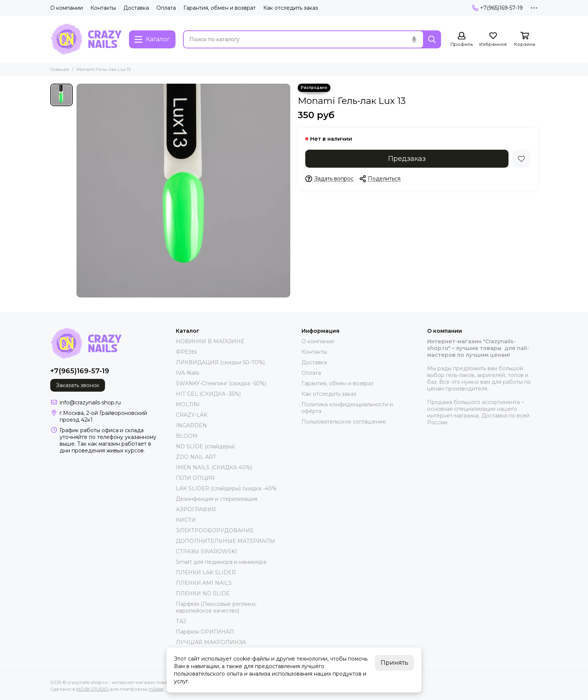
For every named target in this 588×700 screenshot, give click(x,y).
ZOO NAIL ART (196, 457)
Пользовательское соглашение (344, 422)
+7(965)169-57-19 (497, 8)
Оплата (166, 8)
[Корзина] (525, 40)
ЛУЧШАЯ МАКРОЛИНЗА (211, 642)
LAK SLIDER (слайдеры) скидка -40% (226, 488)
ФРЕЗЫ (186, 352)
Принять (394, 663)
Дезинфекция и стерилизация (217, 499)
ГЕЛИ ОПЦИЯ (195, 478)
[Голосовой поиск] (414, 39)
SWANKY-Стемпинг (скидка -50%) (221, 383)
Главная (60, 69)
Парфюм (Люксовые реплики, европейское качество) (216, 607)
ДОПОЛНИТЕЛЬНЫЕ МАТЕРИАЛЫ (226, 541)
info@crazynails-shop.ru (90, 403)
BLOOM (187, 436)
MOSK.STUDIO (92, 689)
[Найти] (432, 39)
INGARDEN (191, 425)
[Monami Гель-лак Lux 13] (183, 191)
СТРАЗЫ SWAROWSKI (206, 551)
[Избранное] (493, 40)
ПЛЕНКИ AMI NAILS (204, 583)
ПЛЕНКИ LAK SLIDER (206, 572)
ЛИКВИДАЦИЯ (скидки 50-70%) (220, 362)
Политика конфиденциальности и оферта (347, 408)
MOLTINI (188, 404)
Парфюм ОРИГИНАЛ (205, 632)
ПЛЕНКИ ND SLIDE (203, 593)
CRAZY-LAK (192, 415)
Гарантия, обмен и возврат (220, 8)
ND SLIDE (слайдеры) (205, 446)
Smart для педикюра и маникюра (221, 562)
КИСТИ (186, 520)
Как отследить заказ (291, 8)
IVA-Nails (187, 373)
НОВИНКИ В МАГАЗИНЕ (210, 341)
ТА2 (181, 621)
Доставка (136, 8)
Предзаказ (407, 159)
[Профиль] (462, 40)
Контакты (103, 8)
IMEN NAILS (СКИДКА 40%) (214, 467)
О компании (67, 8)
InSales (156, 689)
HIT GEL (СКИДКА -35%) (208, 394)
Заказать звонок (78, 385)
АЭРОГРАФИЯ (196, 509)
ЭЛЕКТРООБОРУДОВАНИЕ (215, 530)
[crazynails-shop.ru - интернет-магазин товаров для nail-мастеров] (86, 39)
